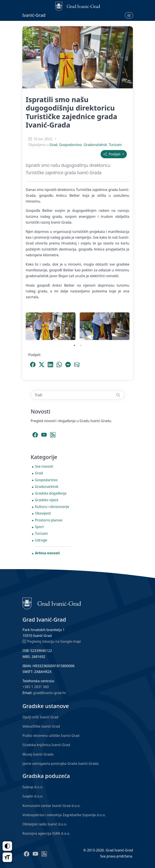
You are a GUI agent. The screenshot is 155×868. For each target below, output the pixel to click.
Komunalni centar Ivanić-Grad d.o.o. (52, 806)
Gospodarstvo (70, 145)
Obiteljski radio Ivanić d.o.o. (45, 824)
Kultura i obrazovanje (52, 507)
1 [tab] (74, 345)
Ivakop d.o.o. (33, 787)
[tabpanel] (51, 326)
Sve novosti (44, 466)
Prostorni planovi (49, 520)
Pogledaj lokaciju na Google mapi (52, 641)
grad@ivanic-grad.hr (50, 693)
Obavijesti (43, 513)
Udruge (41, 540)
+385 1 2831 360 (36, 687)
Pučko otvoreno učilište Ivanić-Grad (51, 736)
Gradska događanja (51, 493)
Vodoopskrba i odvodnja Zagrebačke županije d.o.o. (64, 815)
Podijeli (112, 154)
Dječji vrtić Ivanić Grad (41, 717)
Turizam (115, 145)
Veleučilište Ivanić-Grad (41, 726)
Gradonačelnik (95, 145)
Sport (39, 527)
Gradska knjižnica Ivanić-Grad (46, 745)
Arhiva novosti (47, 553)
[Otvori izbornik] (129, 15)
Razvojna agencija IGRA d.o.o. (46, 833)
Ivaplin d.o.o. (33, 796)
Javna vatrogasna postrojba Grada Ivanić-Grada (61, 764)
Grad (53, 145)
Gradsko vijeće (47, 500)
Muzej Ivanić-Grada (38, 754)
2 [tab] (81, 345)
